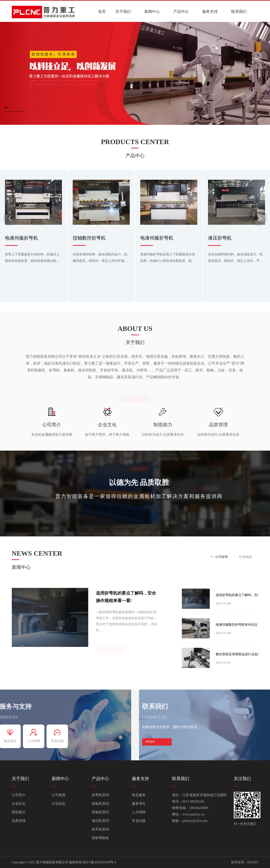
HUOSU (253, 862)
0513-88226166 (193, 801)
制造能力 (19, 812)
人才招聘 (139, 812)
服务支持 (210, 12)
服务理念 (139, 804)
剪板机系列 (100, 812)
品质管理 (19, 821)
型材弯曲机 (100, 838)
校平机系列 (100, 829)
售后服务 (139, 795)
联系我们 (239, 12)
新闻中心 (152, 12)
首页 (102, 12)
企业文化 (19, 804)
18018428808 (199, 808)
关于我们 (123, 12)
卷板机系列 (100, 804)
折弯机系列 (100, 795)
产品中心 (181, 12)
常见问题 (139, 821)
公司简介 (19, 795)
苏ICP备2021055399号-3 (99, 862)
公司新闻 (59, 795)
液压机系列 (100, 821)
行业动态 (59, 804)
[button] (14, 108)
